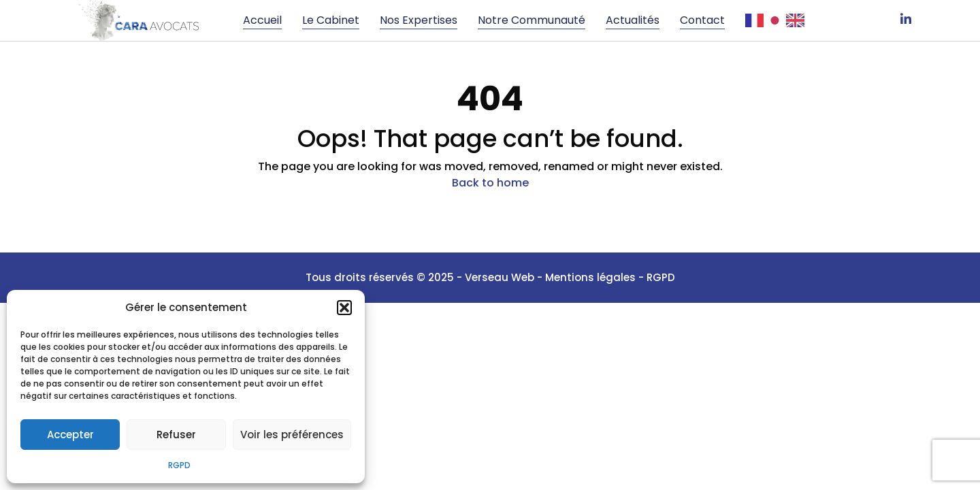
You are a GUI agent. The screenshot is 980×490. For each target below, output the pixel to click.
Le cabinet (331, 20)
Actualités (633, 20)
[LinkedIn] (906, 20)
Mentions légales (592, 277)
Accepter (70, 435)
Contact (702, 20)
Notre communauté (532, 20)
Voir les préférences (292, 435)
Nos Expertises (419, 20)
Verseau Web (500, 277)
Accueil (262, 20)
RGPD (179, 465)
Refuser (176, 435)
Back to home (490, 183)
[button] (344, 308)
